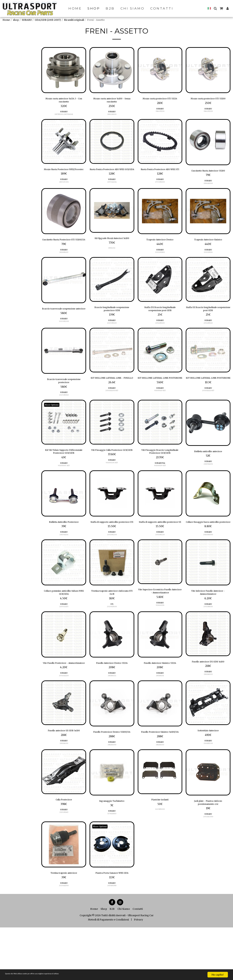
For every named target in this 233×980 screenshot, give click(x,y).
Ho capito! (218, 975)
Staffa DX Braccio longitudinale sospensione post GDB (160, 325)
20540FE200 (112, 564)
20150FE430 (64, 858)
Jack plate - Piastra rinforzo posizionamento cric (208, 848)
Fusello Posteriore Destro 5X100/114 (112, 773)
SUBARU (27, 20)
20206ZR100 (112, 639)
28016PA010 (64, 267)
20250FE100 (112, 340)
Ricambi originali (74, 20)
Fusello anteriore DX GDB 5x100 (208, 697)
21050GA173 (64, 639)
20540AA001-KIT (112, 415)
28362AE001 (112, 117)
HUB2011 (112, 262)
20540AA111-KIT (208, 415)
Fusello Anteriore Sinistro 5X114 (160, 698)
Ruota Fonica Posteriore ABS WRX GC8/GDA (112, 175)
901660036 (160, 638)
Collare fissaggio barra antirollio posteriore (208, 549)
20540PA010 (208, 639)
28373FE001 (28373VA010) (64, 117)
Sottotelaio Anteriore (208, 770)
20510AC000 (208, 863)
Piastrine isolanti (160, 844)
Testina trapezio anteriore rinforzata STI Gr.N (112, 623)
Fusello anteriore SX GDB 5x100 (64, 772)
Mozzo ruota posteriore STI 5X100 (208, 101)
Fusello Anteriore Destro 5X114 (112, 698)
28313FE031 (160, 714)
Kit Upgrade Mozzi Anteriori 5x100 (112, 250)
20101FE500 (208, 783)
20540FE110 (208, 340)
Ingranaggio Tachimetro (112, 846)
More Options (54, 426)
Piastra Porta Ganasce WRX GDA (112, 923)
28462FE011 (160, 117)
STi (112, 636)
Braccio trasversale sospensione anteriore (64, 326)
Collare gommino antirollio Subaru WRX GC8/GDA (64, 623)
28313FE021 (112, 714)
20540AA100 (64, 714)
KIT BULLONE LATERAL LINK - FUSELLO (112, 399)
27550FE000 (160, 190)
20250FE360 (64, 416)
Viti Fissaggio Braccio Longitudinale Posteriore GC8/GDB (160, 474)
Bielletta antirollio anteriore (208, 473)
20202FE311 (208, 262)
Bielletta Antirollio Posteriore (64, 547)
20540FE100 (160, 340)
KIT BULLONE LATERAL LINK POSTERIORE (160, 399)
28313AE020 (208, 713)
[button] (215, 8)
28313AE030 (64, 787)
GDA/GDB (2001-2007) (48, 20)
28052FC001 (64, 190)
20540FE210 (160, 564)
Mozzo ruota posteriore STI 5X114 (160, 101)
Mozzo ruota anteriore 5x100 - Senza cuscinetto (112, 101)
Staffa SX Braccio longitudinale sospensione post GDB (208, 325)
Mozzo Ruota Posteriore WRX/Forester (64, 175)
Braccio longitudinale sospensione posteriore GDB (112, 324)
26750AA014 (112, 190)
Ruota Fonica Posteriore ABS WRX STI (160, 175)
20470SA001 (208, 486)
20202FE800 (160, 262)
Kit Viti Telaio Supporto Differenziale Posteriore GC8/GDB (64, 474)
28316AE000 (208, 192)
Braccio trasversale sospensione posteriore (64, 401)
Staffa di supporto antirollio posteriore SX (160, 549)
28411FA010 (160, 789)
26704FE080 (112, 938)
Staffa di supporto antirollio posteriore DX (112, 549)
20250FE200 (64, 341)
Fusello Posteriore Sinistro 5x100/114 (160, 773)
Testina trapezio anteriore (64, 920)
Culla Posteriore (64, 844)
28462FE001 (208, 117)
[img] (64, 70)
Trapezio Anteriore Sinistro (208, 249)
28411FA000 (112, 789)
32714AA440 (112, 859)
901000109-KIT (160, 489)
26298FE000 (160, 855)
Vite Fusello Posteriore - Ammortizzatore (64, 698)
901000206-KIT (112, 489)
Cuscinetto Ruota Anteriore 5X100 (208, 176)
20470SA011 (64, 560)
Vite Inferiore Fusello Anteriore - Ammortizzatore (208, 623)
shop (16, 20)
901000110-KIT (160, 415)
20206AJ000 (64, 934)
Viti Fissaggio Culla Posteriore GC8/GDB (112, 474)
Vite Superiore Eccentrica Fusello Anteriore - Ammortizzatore (160, 622)
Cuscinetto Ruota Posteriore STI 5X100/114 (64, 251)
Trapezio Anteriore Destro (160, 249)
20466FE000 (208, 564)
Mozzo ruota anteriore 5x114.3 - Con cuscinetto (64, 101)
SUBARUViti (160, 487)
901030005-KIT (64, 489)
